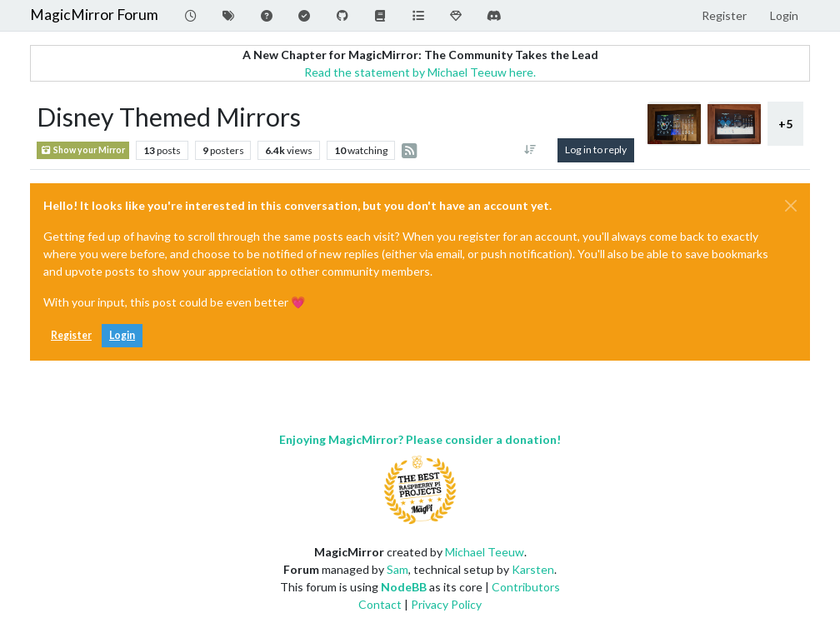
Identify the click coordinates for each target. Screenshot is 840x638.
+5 (785, 124)
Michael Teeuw (485, 552)
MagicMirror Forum (94, 15)
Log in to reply (596, 150)
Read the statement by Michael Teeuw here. (420, 72)
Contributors (526, 587)
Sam (397, 569)
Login (122, 335)
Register (71, 335)
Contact (380, 604)
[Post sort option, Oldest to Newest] (530, 150)
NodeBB (404, 587)
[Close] (791, 206)
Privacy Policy (446, 604)
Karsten (533, 569)
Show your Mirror (83, 150)
